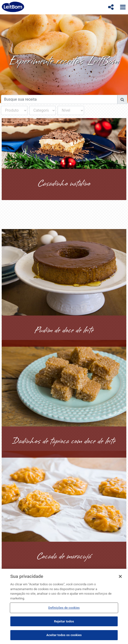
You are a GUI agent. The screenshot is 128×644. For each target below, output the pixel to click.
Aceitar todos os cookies (64, 635)
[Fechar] (120, 576)
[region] (64, 606)
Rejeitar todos (64, 621)
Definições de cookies (64, 608)
